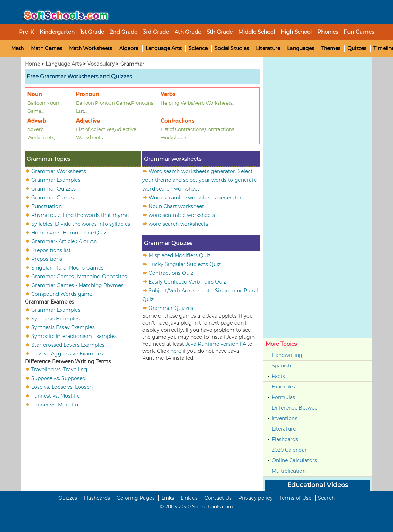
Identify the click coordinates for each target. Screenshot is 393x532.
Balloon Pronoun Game (103, 103)
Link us (189, 498)
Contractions (177, 121)
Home (32, 64)
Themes (331, 48)
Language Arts (164, 48)
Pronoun (88, 94)
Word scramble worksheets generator (195, 197)
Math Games (46, 48)
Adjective (88, 121)
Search (326, 498)
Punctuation (46, 206)
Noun (35, 94)
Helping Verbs (177, 103)
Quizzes (357, 48)
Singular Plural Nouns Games (67, 267)
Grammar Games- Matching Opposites (79, 276)
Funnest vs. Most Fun (57, 395)
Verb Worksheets (213, 103)
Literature (268, 48)
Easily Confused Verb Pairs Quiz (187, 281)
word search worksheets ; (180, 224)
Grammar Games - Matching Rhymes (77, 285)
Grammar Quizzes (53, 188)
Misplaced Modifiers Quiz (179, 255)
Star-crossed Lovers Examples (68, 345)
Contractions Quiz (171, 273)
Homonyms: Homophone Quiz (69, 232)
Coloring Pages (136, 498)
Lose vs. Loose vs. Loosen (62, 387)
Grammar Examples (56, 180)
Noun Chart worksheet (176, 206)
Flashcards (285, 439)
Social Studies (232, 48)
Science (198, 48)
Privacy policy (256, 498)
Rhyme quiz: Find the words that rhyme (80, 215)
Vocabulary (101, 64)
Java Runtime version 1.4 (216, 344)
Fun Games (359, 32)
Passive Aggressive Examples (67, 353)
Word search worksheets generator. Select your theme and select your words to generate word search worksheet (199, 180)
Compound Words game (62, 294)
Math (18, 48)
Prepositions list (51, 250)
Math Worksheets (91, 48)
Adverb (37, 121)
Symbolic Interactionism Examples (74, 336)
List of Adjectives (95, 129)
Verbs (168, 94)
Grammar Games (53, 197)
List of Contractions (182, 129)
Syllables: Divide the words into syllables (81, 224)
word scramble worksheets (182, 215)
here (176, 351)
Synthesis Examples (55, 318)
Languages (301, 48)
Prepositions (47, 259)
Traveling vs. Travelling (59, 369)
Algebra (129, 48)
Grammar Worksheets (59, 171)
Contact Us (218, 498)
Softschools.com (213, 507)
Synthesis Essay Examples (63, 327)
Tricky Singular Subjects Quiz (185, 264)
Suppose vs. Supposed (58, 378)
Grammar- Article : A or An (64, 241)
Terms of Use (295, 498)
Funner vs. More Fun (56, 404)
